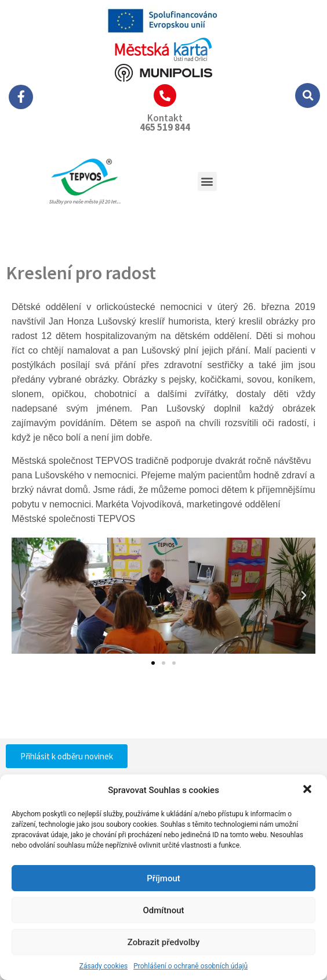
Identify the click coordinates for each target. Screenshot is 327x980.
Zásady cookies (103, 966)
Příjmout (163, 878)
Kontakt (165, 118)
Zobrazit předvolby (164, 942)
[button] (308, 790)
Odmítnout (164, 910)
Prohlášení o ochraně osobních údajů (190, 966)
